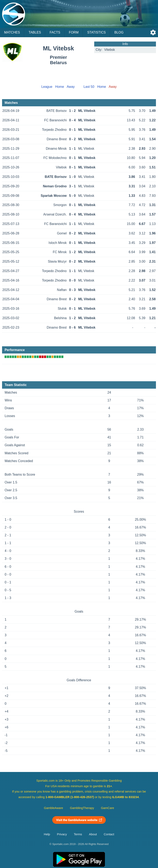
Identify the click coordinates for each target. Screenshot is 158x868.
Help (47, 834)
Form (74, 32)
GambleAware (54, 808)
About (93, 834)
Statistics (96, 32)
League (47, 87)
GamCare (108, 808)
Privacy (62, 834)
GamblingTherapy (82, 808)
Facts (55, 32)
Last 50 (89, 87)
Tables (35, 32)
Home (60, 87)
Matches (12, 32)
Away (71, 87)
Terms (78, 834)
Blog (119, 32)
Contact (109, 834)
